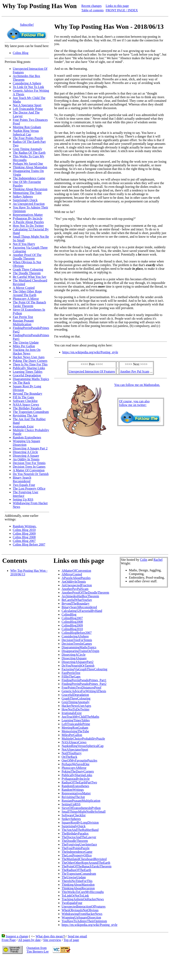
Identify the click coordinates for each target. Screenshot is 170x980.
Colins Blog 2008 (24, 537)
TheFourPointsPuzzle (76, 848)
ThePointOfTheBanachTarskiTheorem (87, 866)
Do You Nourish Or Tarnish (31, 474)
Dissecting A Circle (25, 452)
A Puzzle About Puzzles (28, 222)
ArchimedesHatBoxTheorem (80, 596)
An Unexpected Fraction (29, 204)
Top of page (71, 940)
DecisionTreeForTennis (77, 640)
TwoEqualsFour (72, 903)
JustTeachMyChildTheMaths (80, 717)
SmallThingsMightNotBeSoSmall (84, 812)
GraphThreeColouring (76, 698)
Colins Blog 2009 (24, 534)
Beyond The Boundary (27, 394)
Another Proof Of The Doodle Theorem (27, 257)
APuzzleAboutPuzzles (76, 578)
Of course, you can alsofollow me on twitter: (134, 403)
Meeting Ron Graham (27, 127)
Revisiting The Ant (25, 415)
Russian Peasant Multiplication (23, 322)
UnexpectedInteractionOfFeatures (84, 906)
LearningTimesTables (76, 720)
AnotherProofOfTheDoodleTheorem (85, 593)
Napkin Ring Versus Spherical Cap (26, 133)
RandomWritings (73, 790)
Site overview (52, 940)
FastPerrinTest (71, 673)
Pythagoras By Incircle (28, 218)
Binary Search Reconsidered (22, 479)
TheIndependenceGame (77, 852)
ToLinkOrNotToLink (75, 896)
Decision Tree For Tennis (29, 463)
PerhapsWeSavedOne (75, 764)
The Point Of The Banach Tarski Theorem (29, 304)
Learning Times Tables (28, 372)
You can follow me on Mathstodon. (137, 385)
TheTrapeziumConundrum (79, 874)
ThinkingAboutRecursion (78, 888)
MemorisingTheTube (75, 731)
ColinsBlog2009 (72, 625)
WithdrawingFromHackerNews (82, 914)
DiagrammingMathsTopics (79, 647)
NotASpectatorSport (75, 750)
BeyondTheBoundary (76, 603)
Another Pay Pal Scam (135, 371)
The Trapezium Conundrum (31, 412)
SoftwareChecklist (74, 815)
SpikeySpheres (71, 819)
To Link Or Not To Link (28, 87)
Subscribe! (27, 25)
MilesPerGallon (72, 735)
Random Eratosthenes (27, 437)
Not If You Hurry (24, 244)
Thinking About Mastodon (30, 167)
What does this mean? (50, 936)
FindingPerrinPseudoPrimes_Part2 (84, 684)
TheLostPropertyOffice (77, 855)
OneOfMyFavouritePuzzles (79, 760)
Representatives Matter (28, 215)
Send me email (77, 936)
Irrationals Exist (23, 426)
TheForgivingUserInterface (79, 844)
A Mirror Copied (24, 288)
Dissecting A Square (26, 456)
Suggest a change (17, 936)
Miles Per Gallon (24, 346)
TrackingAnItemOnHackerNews (83, 899)
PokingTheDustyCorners (78, 771)
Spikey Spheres (23, 196)
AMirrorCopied (72, 574)
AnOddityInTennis (74, 582)
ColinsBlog (69, 614)
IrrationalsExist (72, 713)
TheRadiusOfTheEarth (76, 870)
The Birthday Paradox (27, 408)
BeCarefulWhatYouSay (77, 600)
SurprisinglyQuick (74, 826)
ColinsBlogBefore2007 (77, 633)
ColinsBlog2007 (72, 618)
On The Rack (21, 383)
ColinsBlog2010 (72, 629)
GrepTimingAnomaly (76, 702)
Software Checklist (25, 401)
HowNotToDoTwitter (75, 709)
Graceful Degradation (27, 375)
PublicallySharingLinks (77, 775)
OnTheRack (69, 757)
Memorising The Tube (27, 193)
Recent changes (92, 6)
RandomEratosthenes (75, 786)
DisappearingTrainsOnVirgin (80, 651)
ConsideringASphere (75, 636)
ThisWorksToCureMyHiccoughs (83, 892)
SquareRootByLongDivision (80, 823)
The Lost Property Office (29, 488)
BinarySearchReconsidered (79, 607)
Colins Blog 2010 (24, 530)
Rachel (158, 560)
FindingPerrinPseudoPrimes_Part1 (84, 680)
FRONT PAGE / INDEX (122, 10)
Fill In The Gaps (23, 397)
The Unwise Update (26, 342)
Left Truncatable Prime (28, 109)
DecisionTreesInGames (77, 644)
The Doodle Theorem (27, 273)
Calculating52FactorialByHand (82, 611)
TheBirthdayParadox (75, 833)
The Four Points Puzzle (28, 138)
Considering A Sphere (27, 83)
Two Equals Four (24, 485)
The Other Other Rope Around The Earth (27, 293)
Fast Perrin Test (23, 317)
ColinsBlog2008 (72, 622)
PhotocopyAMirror (74, 768)
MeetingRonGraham (75, 728)
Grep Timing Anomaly (27, 149)
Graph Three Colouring (28, 269)
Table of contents (93, 10)
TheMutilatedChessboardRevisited (84, 859)
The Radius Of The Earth (29, 153)
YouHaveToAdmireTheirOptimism (84, 921)
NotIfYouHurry (72, 753)
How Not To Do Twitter (28, 226)
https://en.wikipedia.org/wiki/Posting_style (90, 352)
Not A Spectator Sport (27, 105)
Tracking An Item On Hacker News (27, 352)
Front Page (9, 940)
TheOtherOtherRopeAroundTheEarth (86, 863)
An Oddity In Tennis (26, 459)
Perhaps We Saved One (28, 164)
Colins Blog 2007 (24, 541)
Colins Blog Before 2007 (29, 544)
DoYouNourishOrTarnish (78, 666)
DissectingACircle (74, 655)
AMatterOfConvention (76, 571)
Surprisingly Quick (25, 200)
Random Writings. (25, 526)
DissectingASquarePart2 (78, 662)
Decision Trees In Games (29, 467)
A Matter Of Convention (29, 470)
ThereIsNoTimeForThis (77, 881)
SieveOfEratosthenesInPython (81, 808)
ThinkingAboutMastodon (78, 885)
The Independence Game (29, 178)
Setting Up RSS (23, 499)
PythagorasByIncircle (76, 779)
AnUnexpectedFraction (77, 585)
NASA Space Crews (26, 405)
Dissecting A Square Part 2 (30, 448)
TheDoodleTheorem (75, 841)
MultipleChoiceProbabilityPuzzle (83, 739)
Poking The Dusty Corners (30, 361)
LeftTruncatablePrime (76, 724)
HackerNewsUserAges (76, 706)
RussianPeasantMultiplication (81, 801)
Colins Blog (21, 53)
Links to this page (117, 6)
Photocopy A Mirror (26, 299)
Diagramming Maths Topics (31, 379)
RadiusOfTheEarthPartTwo (79, 782)
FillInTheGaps (71, 676)
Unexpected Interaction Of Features (92, 371)
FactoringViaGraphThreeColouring (84, 669)
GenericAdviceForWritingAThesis (84, 691)
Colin (144, 560)
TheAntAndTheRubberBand (80, 830)
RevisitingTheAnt (73, 797)
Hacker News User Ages (29, 357)
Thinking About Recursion (30, 189)
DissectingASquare (74, 658)
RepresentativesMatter (76, 793)
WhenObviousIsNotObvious (80, 910)
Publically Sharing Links (29, 368)
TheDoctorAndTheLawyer (79, 837)
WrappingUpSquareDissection (81, 917)
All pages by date (29, 940)
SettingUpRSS (71, 804)
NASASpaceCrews (74, 742)
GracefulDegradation (75, 695)
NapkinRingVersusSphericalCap (83, 746)
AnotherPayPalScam (75, 589)
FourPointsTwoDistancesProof (81, 687)
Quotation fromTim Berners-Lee (38, 950)
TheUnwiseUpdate (74, 877)
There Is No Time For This (30, 364)
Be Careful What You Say (29, 277)
